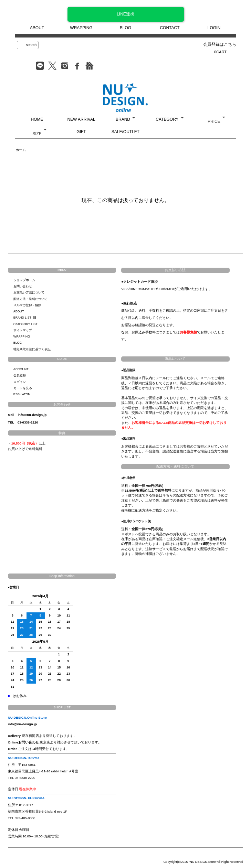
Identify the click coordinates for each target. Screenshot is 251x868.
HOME (37, 119)
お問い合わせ (23, 286)
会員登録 (20, 375)
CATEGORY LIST (25, 324)
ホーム (21, 150)
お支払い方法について (29, 292)
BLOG (126, 28)
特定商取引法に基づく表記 (32, 349)
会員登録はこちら (220, 44)
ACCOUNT (21, 369)
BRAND (123, 119)
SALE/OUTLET (126, 132)
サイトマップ (23, 330)
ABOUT (37, 28)
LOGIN (214, 28)
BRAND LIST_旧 (25, 318)
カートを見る (23, 388)
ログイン (20, 382)
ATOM (26, 394)
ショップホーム (24, 280)
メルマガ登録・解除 (27, 305)
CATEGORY (167, 119)
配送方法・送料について (30, 299)
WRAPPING (81, 28)
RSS (17, 394)
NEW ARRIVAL (81, 119)
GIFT (81, 132)
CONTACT (170, 28)
